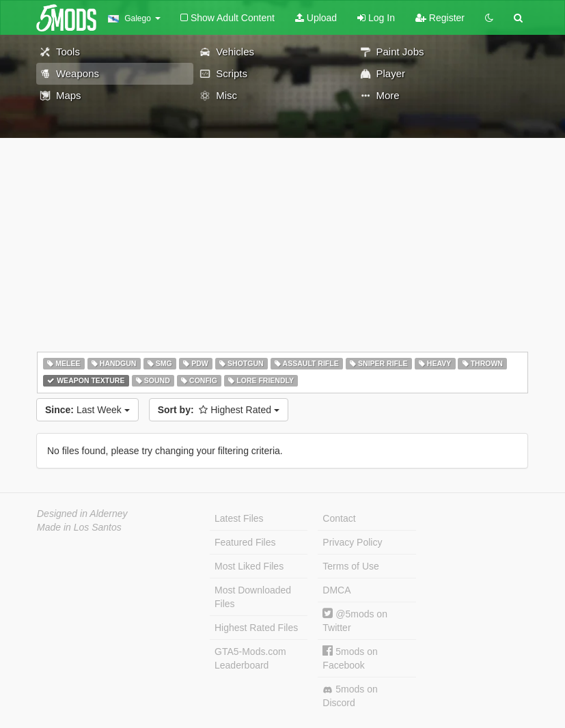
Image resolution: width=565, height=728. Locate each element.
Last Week (87, 410)
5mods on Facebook (350, 658)
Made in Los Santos (79, 527)
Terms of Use (350, 566)
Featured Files (245, 542)
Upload (316, 18)
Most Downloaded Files (253, 597)
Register (440, 18)
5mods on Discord (350, 696)
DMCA (336, 590)
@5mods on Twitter (355, 620)
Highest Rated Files (256, 628)
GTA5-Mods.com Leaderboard (250, 658)
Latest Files (239, 518)
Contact (339, 518)
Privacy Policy (352, 542)
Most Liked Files (249, 566)
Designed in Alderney (82, 514)
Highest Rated (219, 410)
